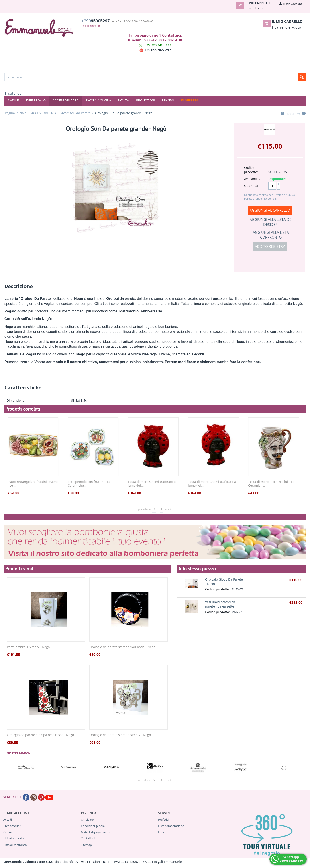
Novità (124, 100)
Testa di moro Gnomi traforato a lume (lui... (153, 484)
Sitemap (86, 845)
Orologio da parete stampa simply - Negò (120, 735)
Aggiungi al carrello (270, 210)
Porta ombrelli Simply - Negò (28, 647)
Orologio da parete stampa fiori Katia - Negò (122, 647)
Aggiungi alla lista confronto (271, 235)
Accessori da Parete (76, 113)
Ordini (7, 832)
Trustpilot (13, 93)
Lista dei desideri (14, 838)
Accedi (8, 820)
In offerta (190, 100)
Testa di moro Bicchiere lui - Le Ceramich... (273, 484)
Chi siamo (87, 820)
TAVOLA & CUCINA (98, 100)
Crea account (12, 826)
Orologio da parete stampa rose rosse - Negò (40, 735)
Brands (168, 100)
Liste (161, 832)
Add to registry (270, 246)
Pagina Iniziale (16, 113)
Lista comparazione (171, 826)
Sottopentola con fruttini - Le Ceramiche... (91, 484)
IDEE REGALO (36, 100)
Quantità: (251, 186)
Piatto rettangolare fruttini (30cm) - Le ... (34, 484)
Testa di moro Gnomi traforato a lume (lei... (213, 484)
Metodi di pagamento (95, 832)
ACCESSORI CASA (66, 100)
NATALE (13, 100)
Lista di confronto (15, 845)
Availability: (253, 179)
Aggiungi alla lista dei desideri (271, 222)
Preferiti (163, 820)
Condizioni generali (93, 826)
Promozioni (145, 100)
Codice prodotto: (251, 170)
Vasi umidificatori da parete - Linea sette (220, 604)
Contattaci (88, 838)
